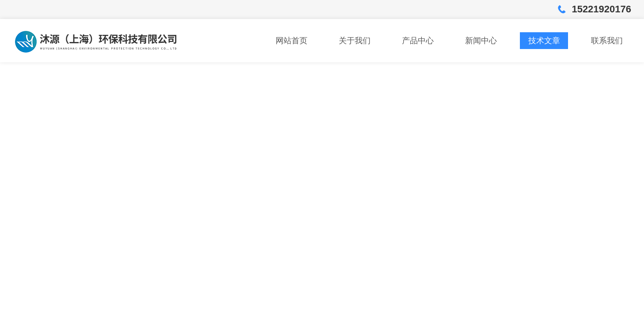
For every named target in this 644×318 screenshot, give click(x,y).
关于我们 (355, 41)
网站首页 (292, 41)
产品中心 (418, 41)
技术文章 (544, 41)
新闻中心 (481, 41)
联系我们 (607, 41)
